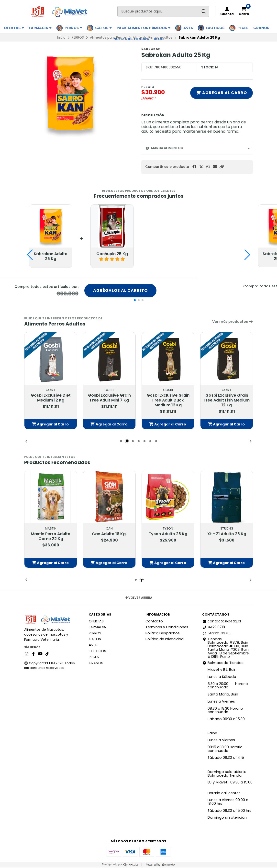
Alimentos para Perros (108, 38)
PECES (243, 28)
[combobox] (163, 11)
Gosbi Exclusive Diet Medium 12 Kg (50, 398)
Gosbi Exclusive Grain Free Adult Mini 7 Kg (109, 398)
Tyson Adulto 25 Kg (168, 534)
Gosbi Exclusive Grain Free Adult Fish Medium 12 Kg (227, 401)
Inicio (61, 38)
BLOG (159, 39)
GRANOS (261, 28)
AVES (188, 28)
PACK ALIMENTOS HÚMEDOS (144, 28)
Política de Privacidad (165, 640)
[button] (222, 167)
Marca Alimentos (164, 148)
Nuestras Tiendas (131, 39)
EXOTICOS (215, 28)
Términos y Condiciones (167, 628)
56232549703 (217, 634)
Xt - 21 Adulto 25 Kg (227, 534)
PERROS (73, 28)
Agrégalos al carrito (120, 291)
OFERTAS (14, 28)
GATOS (103, 28)
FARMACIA (40, 28)
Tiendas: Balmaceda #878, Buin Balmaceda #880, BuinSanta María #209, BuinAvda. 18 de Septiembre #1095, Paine (226, 648)
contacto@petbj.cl (222, 622)
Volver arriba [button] (138, 598)
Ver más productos (233, 322)
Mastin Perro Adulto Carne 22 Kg (51, 537)
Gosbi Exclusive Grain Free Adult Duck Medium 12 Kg (168, 401)
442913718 (214, 628)
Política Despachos (163, 634)
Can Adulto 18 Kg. (109, 534)
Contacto (154, 622)
